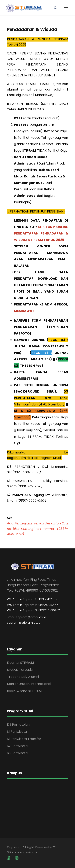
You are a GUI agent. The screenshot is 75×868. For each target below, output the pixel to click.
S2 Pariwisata (17, 746)
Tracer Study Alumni (23, 677)
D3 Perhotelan (18, 725)
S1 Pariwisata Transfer (24, 739)
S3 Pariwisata (17, 753)
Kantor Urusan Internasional (29, 684)
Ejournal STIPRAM (20, 663)
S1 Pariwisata (17, 732)
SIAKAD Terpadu (20, 670)
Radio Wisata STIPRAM (24, 691)
